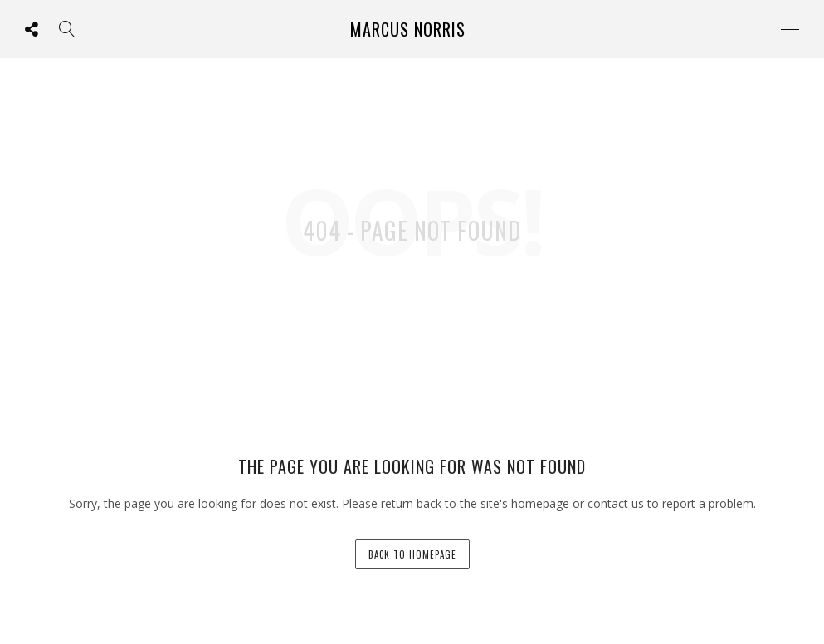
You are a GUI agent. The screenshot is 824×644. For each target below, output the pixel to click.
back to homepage (412, 554)
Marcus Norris (408, 29)
